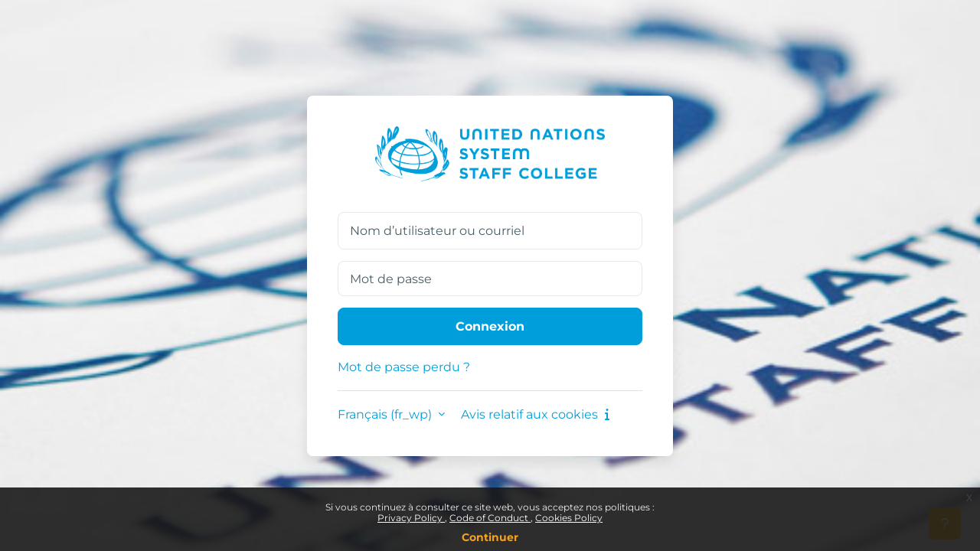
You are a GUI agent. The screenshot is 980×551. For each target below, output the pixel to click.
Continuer (490, 537)
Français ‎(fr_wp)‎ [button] (386, 414)
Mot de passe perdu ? (404, 367)
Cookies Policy (569, 518)
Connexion (490, 326)
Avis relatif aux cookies (535, 414)
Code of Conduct (490, 518)
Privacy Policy (411, 518)
